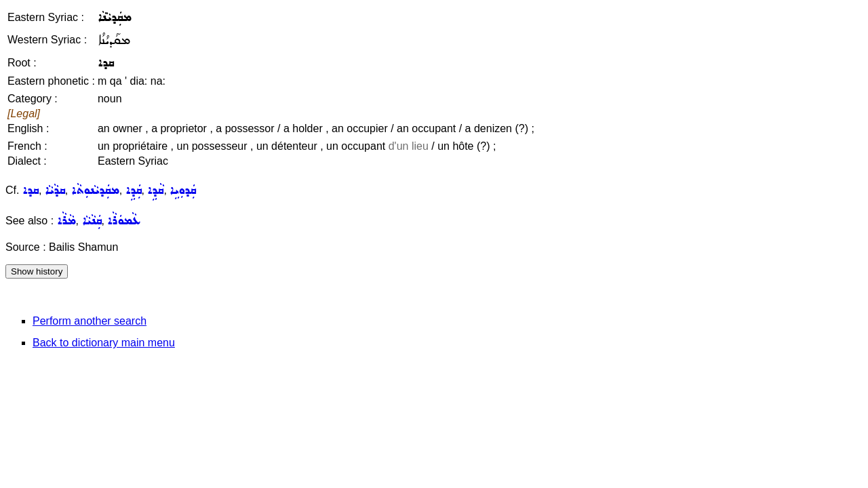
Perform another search (90, 321)
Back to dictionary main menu (104, 343)
